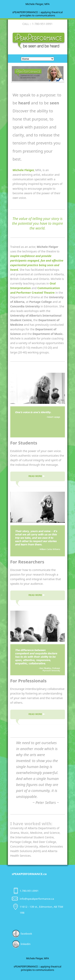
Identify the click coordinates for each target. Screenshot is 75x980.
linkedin (21, 944)
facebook (22, 934)
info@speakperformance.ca (37, 899)
